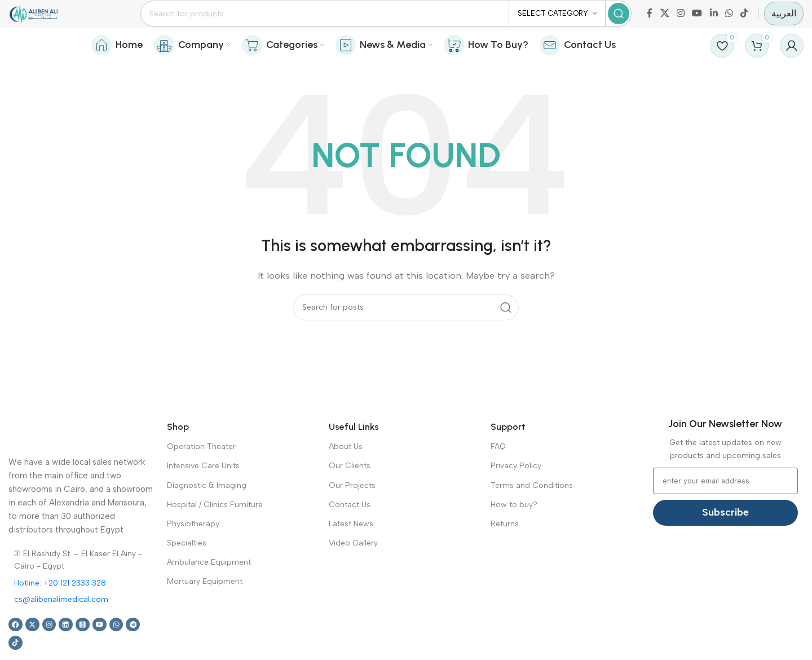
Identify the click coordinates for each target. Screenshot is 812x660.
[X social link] (665, 22)
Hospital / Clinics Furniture (215, 531)
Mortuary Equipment (205, 608)
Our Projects (352, 511)
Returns (505, 550)
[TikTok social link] (745, 22)
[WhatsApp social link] (729, 22)
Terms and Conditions (532, 511)
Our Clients (350, 492)
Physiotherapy (193, 550)
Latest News (351, 550)
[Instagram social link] (680, 22)
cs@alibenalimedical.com (61, 626)
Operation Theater (201, 473)
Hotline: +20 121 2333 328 (60, 610)
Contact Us (350, 531)
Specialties (187, 569)
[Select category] (557, 23)
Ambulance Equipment (209, 589)
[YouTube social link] (697, 22)
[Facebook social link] (650, 22)
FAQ (498, 473)
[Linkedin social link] (714, 22)
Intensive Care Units (203, 492)
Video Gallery (353, 569)
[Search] (406, 23)
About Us (346, 473)
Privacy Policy (516, 492)
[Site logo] (54, 22)
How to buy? (514, 531)
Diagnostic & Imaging (207, 511)
